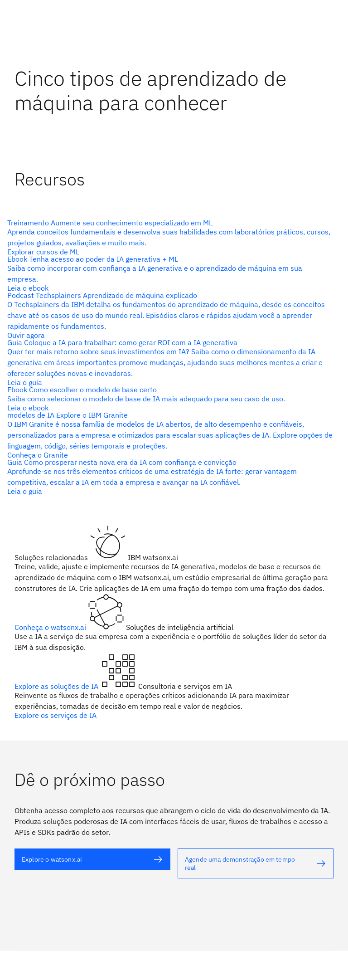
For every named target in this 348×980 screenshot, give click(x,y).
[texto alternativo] (170, 237)
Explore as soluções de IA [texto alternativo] (57, 686)
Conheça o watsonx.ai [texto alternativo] (51, 627)
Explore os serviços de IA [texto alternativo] (56, 715)
